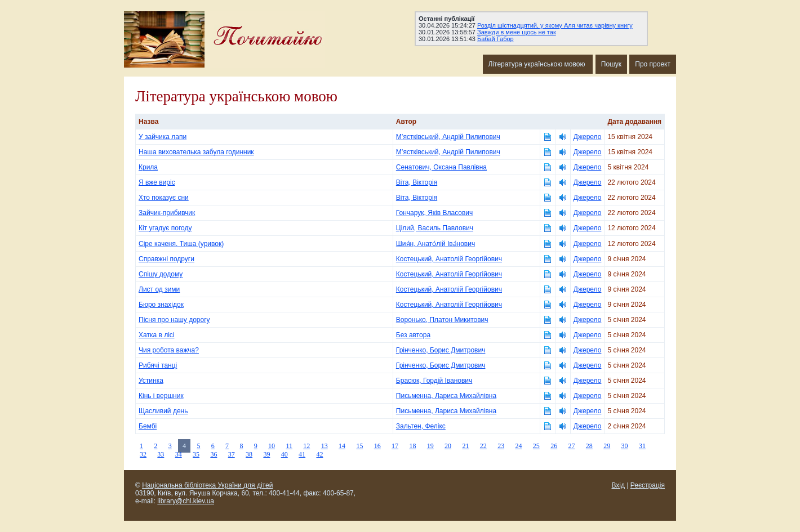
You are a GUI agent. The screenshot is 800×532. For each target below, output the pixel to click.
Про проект (653, 64)
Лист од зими (159, 289)
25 (536, 446)
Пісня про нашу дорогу (174, 320)
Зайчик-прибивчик (167, 213)
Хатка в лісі (156, 335)
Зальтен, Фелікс (421, 426)
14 (342, 446)
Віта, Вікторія (417, 182)
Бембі (148, 426)
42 (319, 454)
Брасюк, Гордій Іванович (434, 381)
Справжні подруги (166, 259)
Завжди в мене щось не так (517, 32)
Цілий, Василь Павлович (435, 228)
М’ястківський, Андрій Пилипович (448, 137)
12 (306, 446)
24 (518, 446)
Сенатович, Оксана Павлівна (441, 167)
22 (483, 446)
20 (448, 446)
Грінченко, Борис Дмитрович (441, 350)
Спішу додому (161, 274)
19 (430, 446)
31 (642, 446)
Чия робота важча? (169, 350)
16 (377, 446)
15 (359, 446)
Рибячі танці (158, 365)
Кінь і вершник (161, 396)
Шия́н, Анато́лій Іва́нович (435, 244)
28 (589, 446)
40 (285, 454)
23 (501, 446)
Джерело (588, 137)
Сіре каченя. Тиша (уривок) (181, 244)
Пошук (611, 64)
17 (395, 446)
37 (232, 454)
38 (249, 454)
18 (412, 446)
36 (214, 454)
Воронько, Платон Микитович (442, 320)
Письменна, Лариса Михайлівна (446, 396)
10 (272, 446)
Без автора (413, 335)
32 (143, 454)
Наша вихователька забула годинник (196, 152)
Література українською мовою (538, 64)
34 (179, 454)
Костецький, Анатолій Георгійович (449, 259)
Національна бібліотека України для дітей (207, 485)
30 (625, 446)
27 (572, 446)
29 (607, 446)
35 (196, 454)
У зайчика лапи (163, 137)
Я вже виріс (157, 182)
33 (161, 454)
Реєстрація (648, 485)
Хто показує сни (164, 198)
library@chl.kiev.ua (186, 501)
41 (302, 454)
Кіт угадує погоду (165, 228)
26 (554, 446)
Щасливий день (163, 411)
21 (465, 446)
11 (289, 446)
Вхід (619, 485)
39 (266, 454)
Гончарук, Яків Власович (435, 213)
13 (325, 446)
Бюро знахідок (161, 305)
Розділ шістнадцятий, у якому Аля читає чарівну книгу (555, 25)
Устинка (151, 381)
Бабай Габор (495, 39)
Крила (148, 167)
